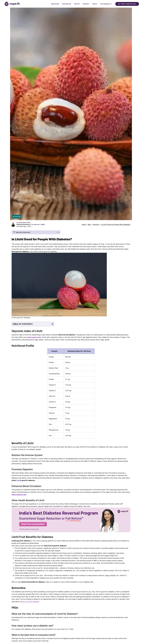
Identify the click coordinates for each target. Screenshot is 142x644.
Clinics (95, 4)
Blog (89, 224)
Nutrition (86, 4)
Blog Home (55, 4)
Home (84, 224)
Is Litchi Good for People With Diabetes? (116, 224)
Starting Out (67, 4)
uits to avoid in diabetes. (30, 602)
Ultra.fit (77, 4)
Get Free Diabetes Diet (127, 4)
